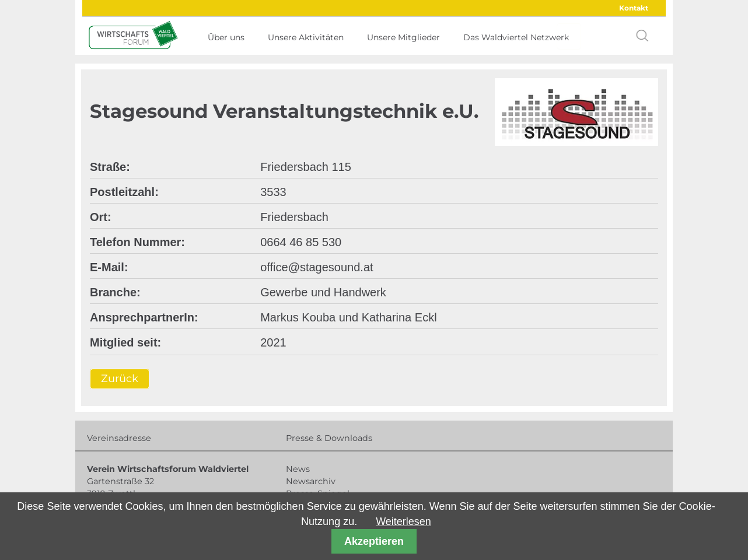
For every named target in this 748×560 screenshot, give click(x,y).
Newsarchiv (311, 481)
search (642, 36)
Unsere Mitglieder (403, 37)
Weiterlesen (403, 521)
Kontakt (634, 8)
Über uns (226, 37)
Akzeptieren (374, 541)
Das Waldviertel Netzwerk (516, 37)
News (298, 469)
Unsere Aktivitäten (306, 37)
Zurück (120, 379)
